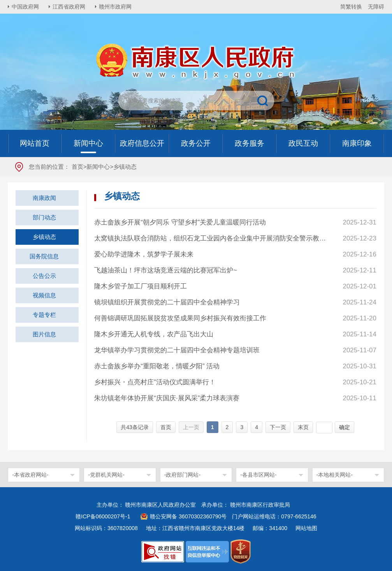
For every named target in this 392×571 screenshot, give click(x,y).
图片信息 (44, 334)
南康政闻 (44, 198)
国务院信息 (44, 256)
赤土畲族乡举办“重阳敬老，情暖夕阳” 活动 (157, 366)
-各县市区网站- (258, 475)
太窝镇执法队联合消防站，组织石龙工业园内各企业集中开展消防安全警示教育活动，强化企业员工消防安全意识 (211, 238)
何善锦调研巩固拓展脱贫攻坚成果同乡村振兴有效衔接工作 (180, 318)
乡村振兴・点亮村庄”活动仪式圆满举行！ (155, 382)
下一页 (278, 427)
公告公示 (44, 276)
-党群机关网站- (106, 475)
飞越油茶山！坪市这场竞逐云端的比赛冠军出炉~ (166, 270)
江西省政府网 (69, 7)
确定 (345, 427)
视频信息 (44, 295)
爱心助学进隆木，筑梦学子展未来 (144, 254)
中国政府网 (25, 7)
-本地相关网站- (335, 475)
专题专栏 (44, 315)
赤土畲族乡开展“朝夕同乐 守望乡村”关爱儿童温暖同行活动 (180, 222)
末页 (303, 427)
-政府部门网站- (182, 475)
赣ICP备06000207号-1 (103, 516)
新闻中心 (98, 167)
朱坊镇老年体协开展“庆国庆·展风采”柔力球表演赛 (167, 398)
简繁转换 (351, 7)
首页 (77, 167)
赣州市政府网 (115, 7)
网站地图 (306, 528)
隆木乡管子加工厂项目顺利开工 (141, 286)
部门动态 (44, 217)
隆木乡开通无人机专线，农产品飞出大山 (154, 334)
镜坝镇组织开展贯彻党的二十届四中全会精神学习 (167, 302)
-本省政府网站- (30, 475)
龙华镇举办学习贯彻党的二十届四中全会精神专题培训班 (177, 350)
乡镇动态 (44, 237)
